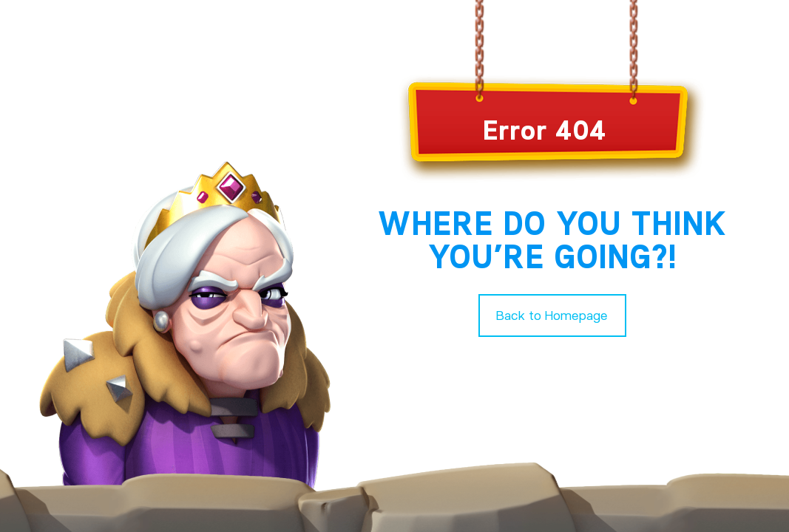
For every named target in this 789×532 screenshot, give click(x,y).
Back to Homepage (552, 315)
